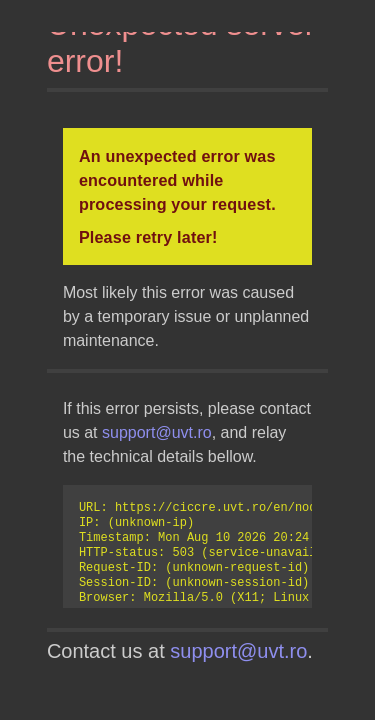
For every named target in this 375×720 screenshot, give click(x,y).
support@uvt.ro (157, 432)
